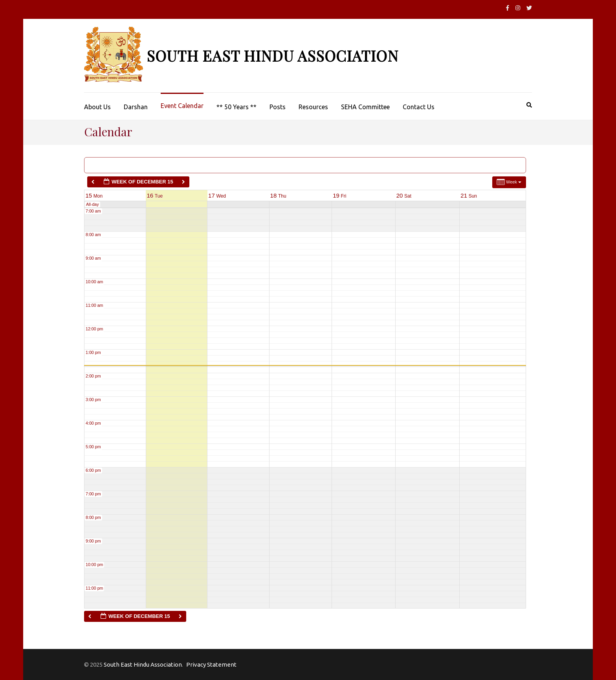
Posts (278, 107)
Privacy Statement (211, 664)
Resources (313, 107)
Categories (111, 165)
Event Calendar (182, 106)
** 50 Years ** (236, 107)
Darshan (136, 107)
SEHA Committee (365, 107)
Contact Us (419, 107)
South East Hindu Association (272, 56)
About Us (97, 107)
